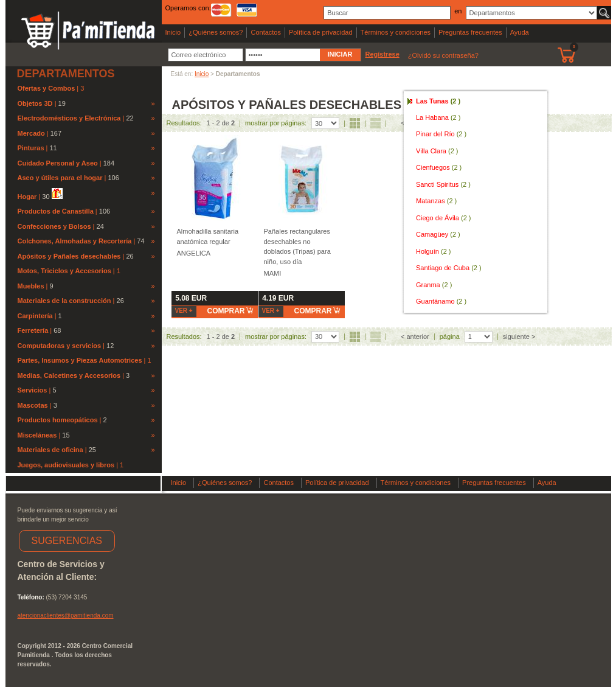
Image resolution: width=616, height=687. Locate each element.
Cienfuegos (439, 167)
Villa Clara (437, 151)
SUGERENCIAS (67, 541)
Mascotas (33, 405)
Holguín (433, 251)
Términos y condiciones (396, 32)
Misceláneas (37, 435)
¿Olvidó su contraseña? (443, 55)
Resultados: (184, 123)
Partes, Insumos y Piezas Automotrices (81, 360)
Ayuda (520, 32)
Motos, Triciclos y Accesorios (65, 271)
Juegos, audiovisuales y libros (67, 465)
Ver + (184, 311)
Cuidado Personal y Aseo (58, 163)
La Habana (438, 117)
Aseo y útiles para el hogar (60, 178)
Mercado (31, 133)
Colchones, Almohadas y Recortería (75, 241)
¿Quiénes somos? (216, 32)
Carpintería (35, 316)
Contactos (266, 32)
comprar (231, 310)
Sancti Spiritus (443, 184)
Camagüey (438, 234)
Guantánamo (441, 301)
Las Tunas (438, 101)
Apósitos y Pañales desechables (69, 256)
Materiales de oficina (50, 450)
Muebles (31, 286)
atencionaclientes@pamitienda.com (66, 616)
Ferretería (33, 330)
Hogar (27, 197)
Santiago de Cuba (449, 268)
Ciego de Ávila (444, 218)
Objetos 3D (35, 103)
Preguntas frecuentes (470, 32)
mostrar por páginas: (276, 123)
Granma (434, 285)
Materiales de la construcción (64, 301)
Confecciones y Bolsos (54, 226)
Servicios (33, 390)
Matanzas (436, 201)
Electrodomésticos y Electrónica (69, 118)
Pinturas (31, 148)
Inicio (173, 32)
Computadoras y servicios (60, 346)
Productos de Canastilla (56, 211)
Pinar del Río (441, 134)
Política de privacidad (321, 32)
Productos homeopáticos (58, 420)
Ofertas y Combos (47, 88)
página (450, 337)
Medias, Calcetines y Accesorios (69, 375)
